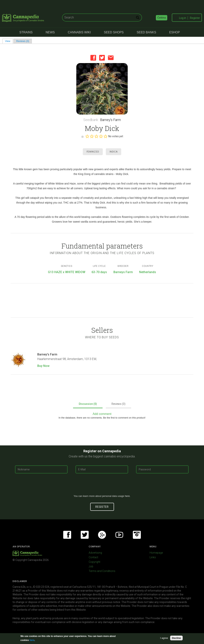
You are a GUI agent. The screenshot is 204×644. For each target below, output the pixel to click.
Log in (183, 18)
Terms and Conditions (102, 571)
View (9, 41)
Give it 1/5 (87, 136)
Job (91, 566)
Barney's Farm (110, 120)
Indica (114, 152)
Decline (176, 638)
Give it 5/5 (105, 136)
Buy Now (43, 366)
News (50, 32)
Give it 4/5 (101, 136)
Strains (26, 32)
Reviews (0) (23, 41)
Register (195, 18)
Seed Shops (114, 32)
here (127, 496)
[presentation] (102, 485)
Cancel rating (82, 136)
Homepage (156, 553)
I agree (164, 638)
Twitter (102, 58)
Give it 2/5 (92, 136)
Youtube (119, 535)
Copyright (94, 562)
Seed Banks (146, 32)
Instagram (137, 535)
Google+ (102, 535)
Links (153, 557)
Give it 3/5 (96, 136)
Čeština (162, 18)
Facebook (93, 58)
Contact (93, 557)
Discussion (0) (88, 404)
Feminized (93, 152)
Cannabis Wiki (79, 32)
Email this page (111, 58)
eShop (175, 32)
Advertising (95, 553)
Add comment (102, 414)
